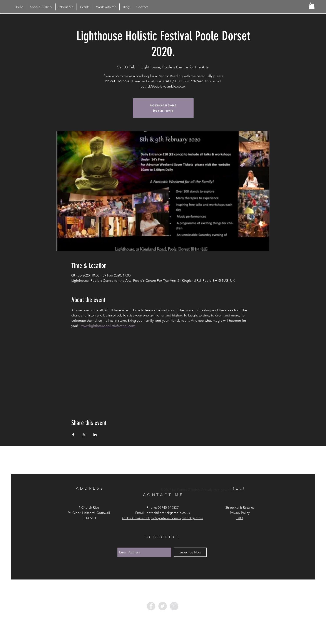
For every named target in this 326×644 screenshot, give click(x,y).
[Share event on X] (84, 435)
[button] (312, 5)
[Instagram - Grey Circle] (174, 606)
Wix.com (238, 490)
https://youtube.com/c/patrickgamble (175, 518)
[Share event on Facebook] (73, 435)
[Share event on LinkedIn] (95, 435)
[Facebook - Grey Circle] (151, 606)
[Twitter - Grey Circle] (163, 606)
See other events (163, 110)
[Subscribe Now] (190, 552)
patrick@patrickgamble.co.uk (168, 513)
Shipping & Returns (240, 507)
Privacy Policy (240, 513)
